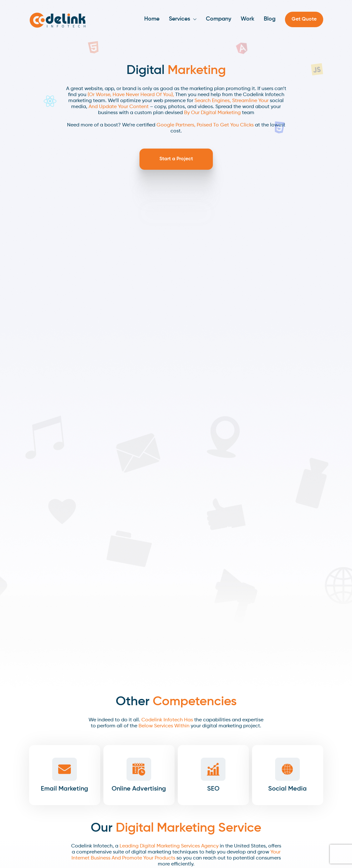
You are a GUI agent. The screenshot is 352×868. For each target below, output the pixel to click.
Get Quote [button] (304, 19)
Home (152, 19)
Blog (270, 19)
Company (219, 19)
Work (247, 19)
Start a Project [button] (176, 159)
